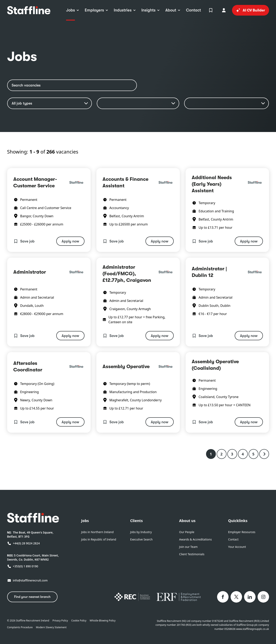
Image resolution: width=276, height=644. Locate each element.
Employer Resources (242, 532)
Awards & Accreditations (196, 539)
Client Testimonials (192, 554)
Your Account (237, 547)
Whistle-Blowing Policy (103, 621)
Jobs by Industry (141, 532)
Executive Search (141, 539)
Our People (187, 532)
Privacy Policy (60, 621)
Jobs (85, 521)
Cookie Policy (79, 621)
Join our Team (188, 547)
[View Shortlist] (211, 10)
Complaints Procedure (20, 627)
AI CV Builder (251, 10)
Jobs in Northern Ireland (97, 532)
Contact (233, 539)
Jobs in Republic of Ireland (99, 539)
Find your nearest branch (32, 597)
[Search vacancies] (72, 85)
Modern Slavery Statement (51, 627)
